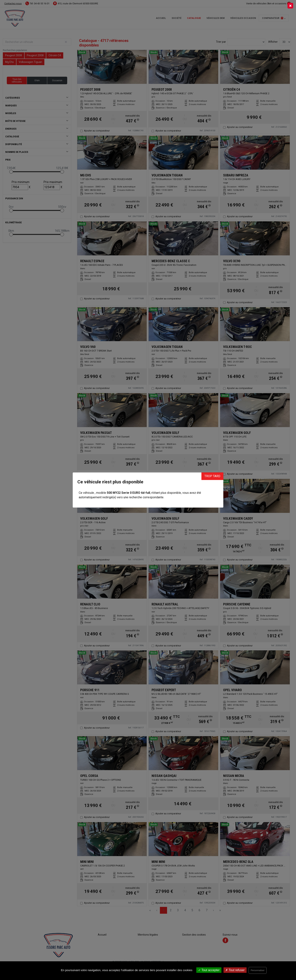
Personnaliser (258, 970)
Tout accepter (209, 970)
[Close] (290, 6)
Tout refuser (235, 970)
